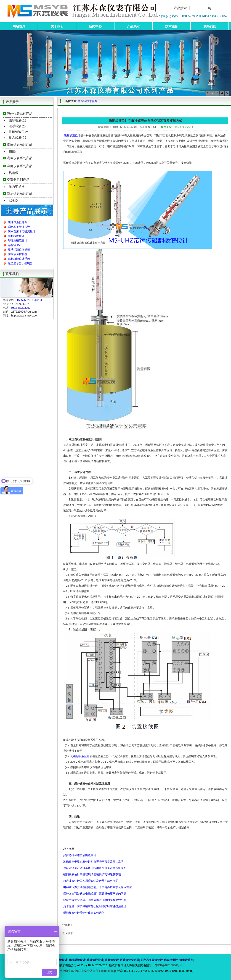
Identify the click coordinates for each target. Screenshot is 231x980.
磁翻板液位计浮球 (19, 259)
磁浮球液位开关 (18, 222)
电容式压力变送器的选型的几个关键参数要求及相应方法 (98, 887)
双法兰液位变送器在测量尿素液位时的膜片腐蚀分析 (95, 900)
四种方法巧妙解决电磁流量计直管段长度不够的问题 (95, 894)
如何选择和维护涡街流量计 (80, 855)
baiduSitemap (107, 971)
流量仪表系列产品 (20, 158)
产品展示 (133, 26)
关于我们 (57, 26)
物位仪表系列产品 (20, 144)
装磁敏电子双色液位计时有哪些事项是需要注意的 (93, 862)
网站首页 (19, 26)
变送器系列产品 (18, 180)
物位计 (13, 151)
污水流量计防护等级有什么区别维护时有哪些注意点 (95, 906)
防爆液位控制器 (18, 254)
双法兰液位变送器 (19, 250)
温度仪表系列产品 (20, 166)
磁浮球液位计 (18, 126)
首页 (80, 101)
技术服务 (172, 26)
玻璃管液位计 (18, 132)
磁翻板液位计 (18, 120)
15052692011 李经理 (30, 300)
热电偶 (13, 173)
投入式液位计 (18, 137)
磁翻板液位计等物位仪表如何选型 (84, 913)
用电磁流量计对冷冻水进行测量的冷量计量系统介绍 (95, 868)
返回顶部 (68, 933)
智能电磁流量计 (18, 241)
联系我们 (210, 26)
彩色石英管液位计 (19, 227)
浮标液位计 (15, 245)
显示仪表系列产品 (20, 193)
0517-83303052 (21, 308)
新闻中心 (95, 26)
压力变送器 (17, 187)
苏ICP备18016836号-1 (168, 965)
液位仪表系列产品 (20, 114)
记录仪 (13, 200)
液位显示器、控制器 (20, 263)
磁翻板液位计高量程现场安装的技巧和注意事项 (92, 874)
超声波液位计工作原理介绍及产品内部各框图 (91, 881)
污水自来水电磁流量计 (22, 231)
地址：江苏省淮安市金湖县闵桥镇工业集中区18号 (68, 971)
